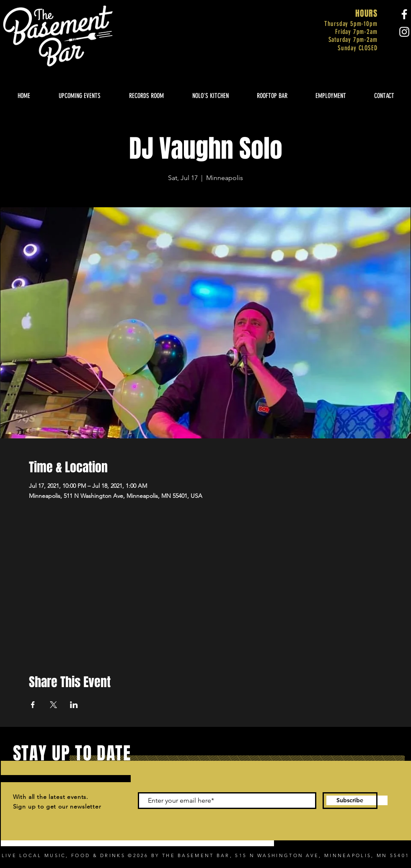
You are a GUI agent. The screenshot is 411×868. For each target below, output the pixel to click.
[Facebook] (404, 14)
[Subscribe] (350, 801)
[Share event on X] (53, 705)
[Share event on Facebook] (33, 705)
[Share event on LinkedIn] (74, 705)
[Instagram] (404, 32)
